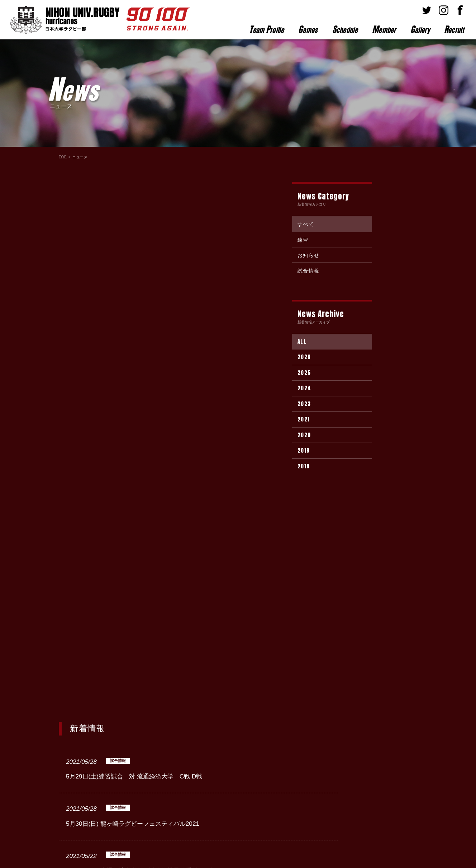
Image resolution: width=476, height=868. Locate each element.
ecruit (454, 29)
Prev (111, 701)
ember (384, 29)
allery (420, 29)
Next (285, 701)
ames (308, 29)
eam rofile (266, 29)
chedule (345, 29)
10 (256, 701)
